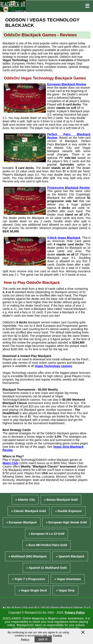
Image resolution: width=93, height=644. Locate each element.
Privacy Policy (75, 612)
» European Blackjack (22, 522)
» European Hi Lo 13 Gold (46, 534)
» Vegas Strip (65, 590)
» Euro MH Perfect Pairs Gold (47, 545)
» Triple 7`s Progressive (29, 579)
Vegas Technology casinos (53, 366)
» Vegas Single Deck (33, 590)
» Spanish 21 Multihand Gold (46, 568)
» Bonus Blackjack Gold (61, 500)
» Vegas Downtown (68, 579)
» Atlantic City (25, 500)
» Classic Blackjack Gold (29, 511)
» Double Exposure (68, 511)
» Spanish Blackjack (70, 556)
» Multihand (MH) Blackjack (28, 556)
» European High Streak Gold (66, 522)
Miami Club (10, 463)
